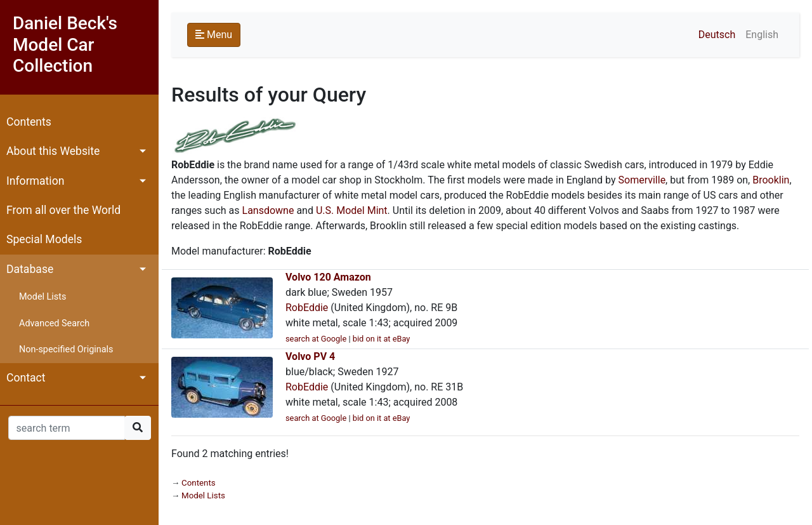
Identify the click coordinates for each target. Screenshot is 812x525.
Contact (26, 378)
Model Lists (43, 297)
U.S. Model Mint (352, 210)
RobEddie (307, 308)
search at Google (316, 339)
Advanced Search (54, 323)
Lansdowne (268, 210)
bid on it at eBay (382, 339)
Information (35, 181)
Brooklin (771, 180)
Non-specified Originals (66, 349)
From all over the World (63, 210)
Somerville (642, 180)
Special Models (44, 239)
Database (30, 269)
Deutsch (717, 35)
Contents (29, 122)
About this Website (53, 151)
